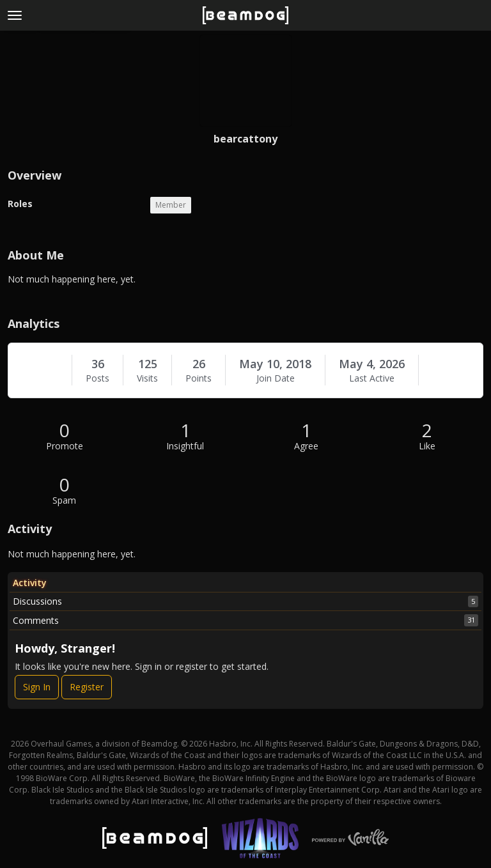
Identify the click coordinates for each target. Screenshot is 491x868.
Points (199, 378)
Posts (97, 378)
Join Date (276, 378)
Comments (245, 620)
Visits (147, 378)
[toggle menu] (15, 15)
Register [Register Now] (87, 687)
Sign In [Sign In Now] (37, 687)
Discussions (245, 601)
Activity (30, 583)
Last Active (372, 378)
